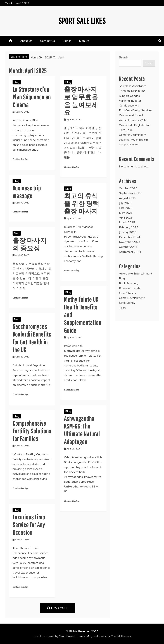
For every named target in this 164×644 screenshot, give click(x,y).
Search (123, 57)
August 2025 (128, 198)
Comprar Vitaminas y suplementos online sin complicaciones (133, 139)
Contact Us (47, 41)
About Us (26, 41)
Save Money (127, 303)
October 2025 (128, 188)
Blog (17, 82)
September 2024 (130, 252)
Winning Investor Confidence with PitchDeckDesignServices (136, 105)
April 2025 (126, 217)
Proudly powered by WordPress (54, 636)
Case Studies (127, 293)
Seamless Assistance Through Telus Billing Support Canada (133, 91)
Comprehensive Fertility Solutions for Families (32, 431)
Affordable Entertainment (136, 273)
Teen (122, 308)
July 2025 (125, 203)
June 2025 (126, 208)
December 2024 (130, 237)
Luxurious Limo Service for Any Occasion (29, 525)
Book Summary (129, 283)
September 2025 (130, 193)
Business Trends (130, 288)
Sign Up (84, 41)
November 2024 (130, 242)
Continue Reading (20, 159)
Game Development (132, 298)
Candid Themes (121, 636)
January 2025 (128, 232)
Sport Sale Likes (82, 20)
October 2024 (128, 247)
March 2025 (127, 222)
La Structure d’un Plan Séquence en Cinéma (32, 97)
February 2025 (129, 227)
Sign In (67, 41)
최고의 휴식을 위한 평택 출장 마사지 (82, 203)
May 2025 (126, 213)
